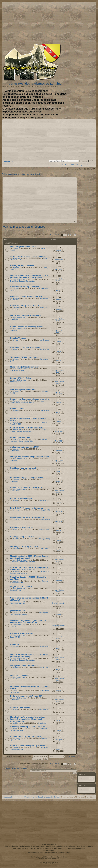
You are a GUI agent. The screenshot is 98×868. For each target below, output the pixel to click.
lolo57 (15, 723)
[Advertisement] (72, 22)
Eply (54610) (45, 510)
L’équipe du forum (31, 797)
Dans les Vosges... (18, 338)
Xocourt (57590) (16, 382)
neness (15, 340)
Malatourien (17, 258)
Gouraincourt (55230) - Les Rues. (25, 287)
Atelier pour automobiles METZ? (24, 447)
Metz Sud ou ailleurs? (20, 675)
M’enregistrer (81, 165)
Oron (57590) (45, 667)
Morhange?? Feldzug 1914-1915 (24, 546)
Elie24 (15, 613)
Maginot (16, 690)
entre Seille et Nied (19, 279)
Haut (75, 221)
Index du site (9, 161)
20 (75, 235)
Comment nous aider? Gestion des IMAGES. (29, 440)
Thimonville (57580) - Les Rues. (24, 357)
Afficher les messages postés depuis (27, 756)
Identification (15, 319)
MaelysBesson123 (19, 624)
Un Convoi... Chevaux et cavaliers (25, 348)
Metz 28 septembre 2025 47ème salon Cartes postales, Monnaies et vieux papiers (30, 276)
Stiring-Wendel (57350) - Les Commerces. (28, 256)
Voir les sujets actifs (34, 174)
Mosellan (16, 391)
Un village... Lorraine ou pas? (23, 468)
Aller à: (74, 769)
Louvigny (16, 479)
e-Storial (16, 571)
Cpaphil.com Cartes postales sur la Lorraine (30, 399)
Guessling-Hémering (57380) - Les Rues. (28, 727)
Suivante (72, 756)
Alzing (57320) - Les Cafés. (22, 527)
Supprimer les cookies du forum (49, 797)
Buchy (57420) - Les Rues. (22, 633)
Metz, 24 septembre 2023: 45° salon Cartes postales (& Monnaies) (29, 655)
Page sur (54, 235)
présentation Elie (18, 611)
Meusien (16, 298)
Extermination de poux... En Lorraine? (27, 518)
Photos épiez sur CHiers (21, 438)
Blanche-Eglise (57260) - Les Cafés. (26, 736)
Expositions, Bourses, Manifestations (23, 281)
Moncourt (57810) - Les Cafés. (23, 247)
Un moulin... (15, 645)
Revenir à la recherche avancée (16, 230)
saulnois (16, 248)
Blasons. (13, 626)
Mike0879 (16, 439)
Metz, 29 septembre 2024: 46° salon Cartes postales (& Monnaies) (29, 557)
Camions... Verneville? (20, 707)
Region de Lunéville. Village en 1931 (26, 487)
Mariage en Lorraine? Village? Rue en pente (29, 457)
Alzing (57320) (44, 529)
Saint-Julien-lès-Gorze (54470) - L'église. (28, 746)
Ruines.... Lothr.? (18, 409)
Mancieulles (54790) (17, 370)
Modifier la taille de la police (92, 161)
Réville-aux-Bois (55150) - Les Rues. (26, 306)
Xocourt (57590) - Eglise (21, 378)
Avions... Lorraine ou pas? (22, 498)
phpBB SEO (49, 864)
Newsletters (65, 165)
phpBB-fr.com (54, 862)
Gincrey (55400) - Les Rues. (22, 266)
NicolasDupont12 (19, 602)
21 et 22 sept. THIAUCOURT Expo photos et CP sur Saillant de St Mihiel (29, 568)
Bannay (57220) (44, 539)
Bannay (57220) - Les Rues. (22, 537)
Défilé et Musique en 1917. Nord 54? (26, 696)
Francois (16, 401)
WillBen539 (17, 430)
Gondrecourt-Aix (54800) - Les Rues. (26, 296)
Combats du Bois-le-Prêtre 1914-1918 (27, 428)
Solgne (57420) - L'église (21, 587)
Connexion (90, 165)
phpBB (43, 857)
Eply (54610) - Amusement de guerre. (26, 508)
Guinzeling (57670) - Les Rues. (24, 389)
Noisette (16, 289)
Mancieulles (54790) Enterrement (25, 367)
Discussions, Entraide (18, 604)
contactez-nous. (49, 850)
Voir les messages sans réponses (14, 174)
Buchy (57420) (15, 637)
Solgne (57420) (15, 590)
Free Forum (55, 859)
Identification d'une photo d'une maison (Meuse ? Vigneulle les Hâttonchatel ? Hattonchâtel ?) (28, 719)
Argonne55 (17, 268)
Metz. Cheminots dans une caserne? (26, 315)
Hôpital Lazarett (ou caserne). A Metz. (27, 327)
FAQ (73, 165)
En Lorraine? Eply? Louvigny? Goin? (27, 478)
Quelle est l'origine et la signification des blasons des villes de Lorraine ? (28, 622)
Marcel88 (16, 520)
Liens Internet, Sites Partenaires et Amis (27, 402)
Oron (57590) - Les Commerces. (24, 666)
